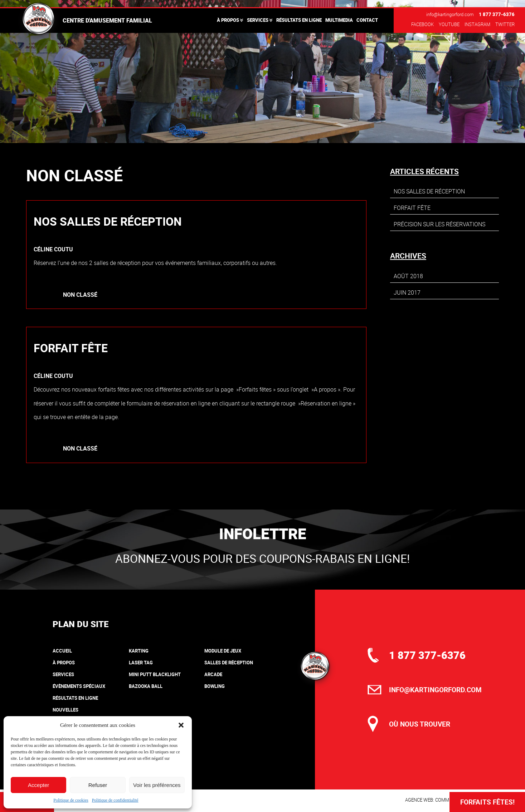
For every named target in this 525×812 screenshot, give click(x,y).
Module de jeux (223, 651)
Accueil (62, 651)
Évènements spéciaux (79, 686)
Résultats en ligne (299, 20)
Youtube (449, 24)
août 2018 (408, 276)
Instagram (477, 24)
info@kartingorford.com (450, 14)
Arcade (213, 674)
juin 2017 (407, 292)
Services (258, 20)
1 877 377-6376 (497, 14)
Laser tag (141, 663)
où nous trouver (420, 724)
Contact (367, 20)
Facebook (422, 24)
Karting (139, 651)
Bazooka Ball (146, 686)
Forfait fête (71, 348)
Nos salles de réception (108, 221)
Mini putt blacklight (155, 674)
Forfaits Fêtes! (487, 802)
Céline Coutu (53, 249)
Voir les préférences (157, 785)
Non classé (80, 295)
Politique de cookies (71, 800)
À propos (228, 20)
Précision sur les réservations (439, 224)
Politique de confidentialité (115, 800)
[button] (181, 725)
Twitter (505, 24)
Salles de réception (229, 663)
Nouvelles (65, 710)
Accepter (38, 785)
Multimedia (339, 20)
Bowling (215, 686)
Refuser (98, 785)
